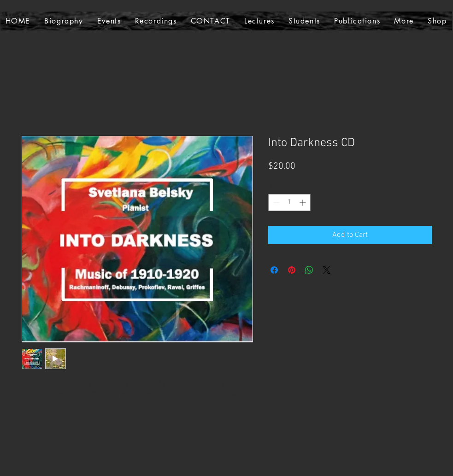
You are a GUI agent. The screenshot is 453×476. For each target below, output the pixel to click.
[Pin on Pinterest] (292, 270)
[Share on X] (327, 270)
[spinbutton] (289, 203)
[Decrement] (275, 203)
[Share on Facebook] (274, 270)
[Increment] (303, 203)
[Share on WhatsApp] (309, 270)
